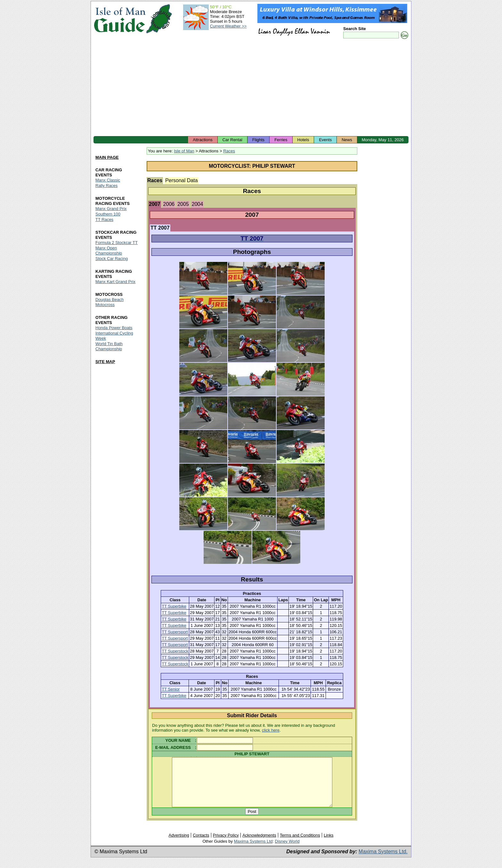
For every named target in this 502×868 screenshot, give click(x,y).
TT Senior (171, 689)
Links (328, 845)
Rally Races (106, 186)
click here (271, 730)
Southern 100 (108, 214)
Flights (258, 140)
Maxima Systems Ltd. (383, 861)
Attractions (202, 140)
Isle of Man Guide (120, 19)
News (347, 140)
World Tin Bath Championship (109, 346)
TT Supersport (175, 632)
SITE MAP (105, 362)
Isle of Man (184, 151)
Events (325, 140)
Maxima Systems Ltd (253, 851)
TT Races (104, 219)
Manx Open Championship (109, 251)
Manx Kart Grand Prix (115, 282)
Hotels (303, 140)
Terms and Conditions (300, 845)
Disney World (287, 851)
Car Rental (232, 140)
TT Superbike (174, 606)
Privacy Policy (226, 845)
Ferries (281, 140)
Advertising (179, 845)
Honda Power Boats (114, 328)
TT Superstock (175, 651)
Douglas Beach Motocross (109, 302)
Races (229, 151)
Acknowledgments (259, 845)
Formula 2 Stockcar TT (117, 243)
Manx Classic (108, 180)
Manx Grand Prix (111, 209)
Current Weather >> (228, 26)
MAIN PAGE (107, 157)
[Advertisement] (251, 88)
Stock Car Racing (112, 259)
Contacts (201, 845)
